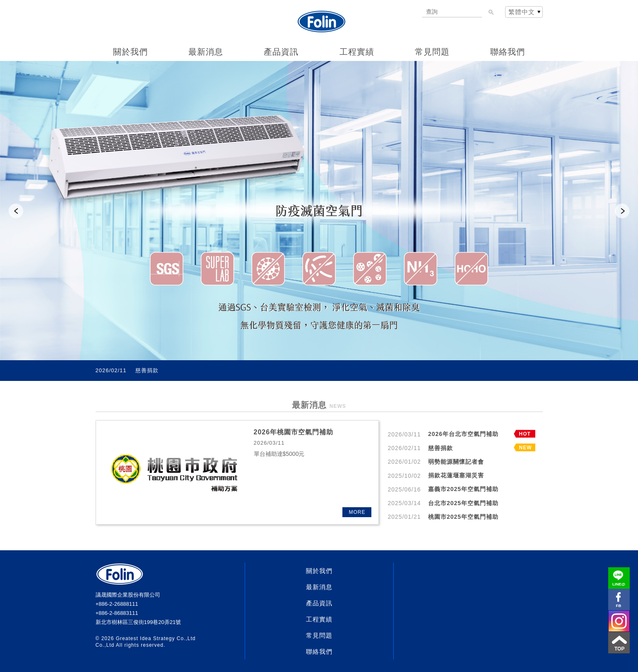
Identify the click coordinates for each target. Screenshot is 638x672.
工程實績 (357, 52)
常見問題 (432, 52)
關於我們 (130, 52)
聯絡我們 (508, 52)
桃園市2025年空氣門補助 (463, 517)
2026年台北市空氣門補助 (168, 371)
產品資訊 (281, 52)
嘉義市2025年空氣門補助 (463, 489)
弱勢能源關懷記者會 (456, 462)
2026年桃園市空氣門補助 (294, 432)
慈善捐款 (441, 448)
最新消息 (206, 52)
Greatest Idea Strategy (146, 638)
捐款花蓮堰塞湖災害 (456, 475)
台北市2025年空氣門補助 (463, 503)
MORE (357, 512)
